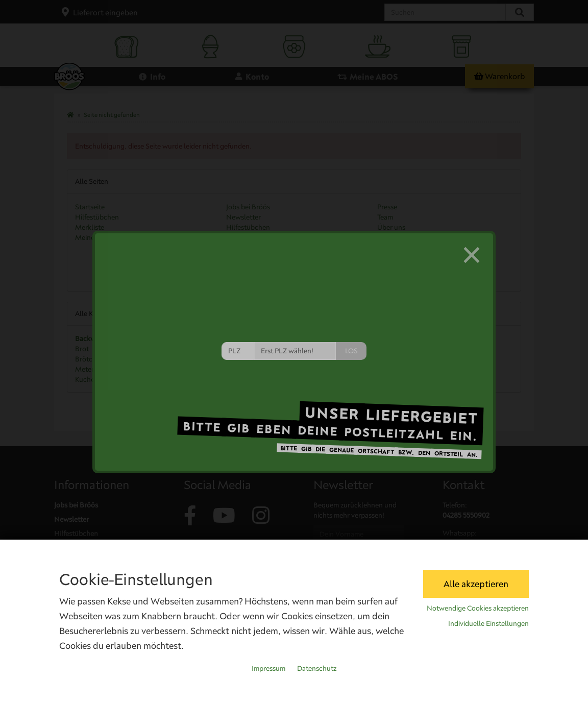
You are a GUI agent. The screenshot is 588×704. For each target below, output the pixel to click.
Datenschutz (317, 668)
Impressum (268, 668)
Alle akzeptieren (476, 584)
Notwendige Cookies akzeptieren (478, 608)
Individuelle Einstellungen (488, 623)
